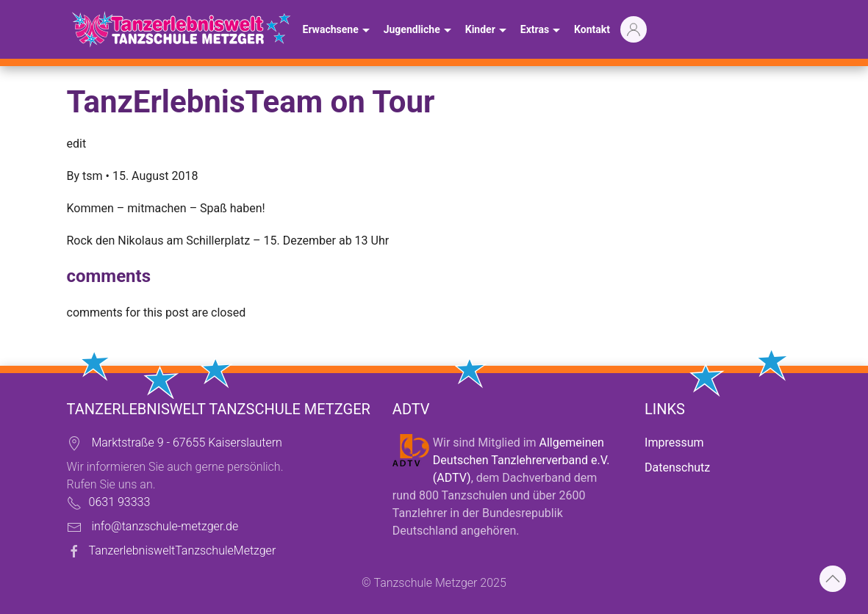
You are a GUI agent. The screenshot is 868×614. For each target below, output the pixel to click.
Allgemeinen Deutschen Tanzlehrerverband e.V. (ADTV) (521, 460)
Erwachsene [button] (338, 31)
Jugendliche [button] (419, 31)
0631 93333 (120, 502)
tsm (92, 176)
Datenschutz (677, 467)
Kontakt (592, 29)
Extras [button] (542, 31)
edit (77, 144)
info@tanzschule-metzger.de (165, 526)
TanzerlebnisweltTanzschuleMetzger (183, 550)
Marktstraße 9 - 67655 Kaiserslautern (186, 443)
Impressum (674, 443)
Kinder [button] (488, 31)
